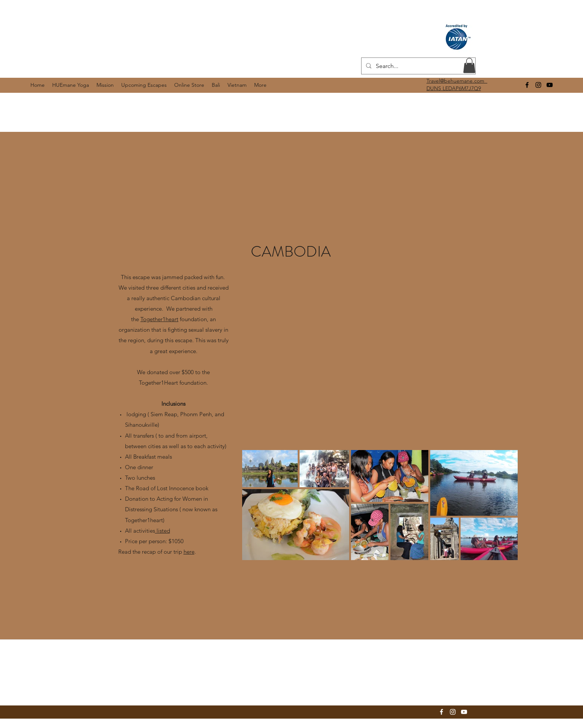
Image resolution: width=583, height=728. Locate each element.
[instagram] (538, 85)
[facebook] (527, 85)
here (189, 552)
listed (163, 531)
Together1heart (159, 319)
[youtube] (550, 85)
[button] (469, 66)
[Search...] (418, 66)
